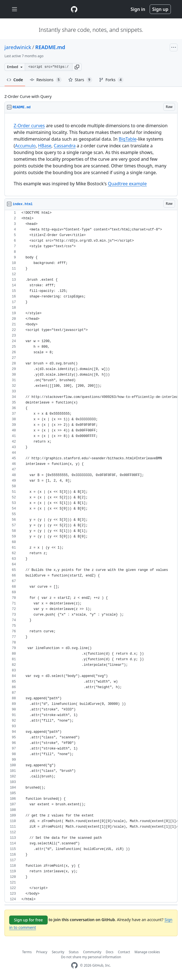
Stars (80, 80)
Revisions (46, 80)
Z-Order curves (29, 126)
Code (15, 80)
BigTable (128, 139)
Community (92, 952)
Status (74, 952)
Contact (124, 952)
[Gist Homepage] (74, 9)
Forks (111, 80)
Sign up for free (28, 920)
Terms (27, 952)
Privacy (42, 952)
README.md (50, 47)
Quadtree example (127, 184)
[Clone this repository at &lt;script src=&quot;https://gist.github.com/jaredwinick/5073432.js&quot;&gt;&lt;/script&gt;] (48, 67)
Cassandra (65, 146)
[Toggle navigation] (14, 9)
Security (58, 952)
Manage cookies (147, 952)
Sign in (138, 9)
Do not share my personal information (91, 957)
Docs (110, 952)
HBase (45, 146)
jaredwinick (18, 47)
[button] (77, 67)
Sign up (160, 9)
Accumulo (25, 146)
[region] (91, 155)
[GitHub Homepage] (74, 965)
